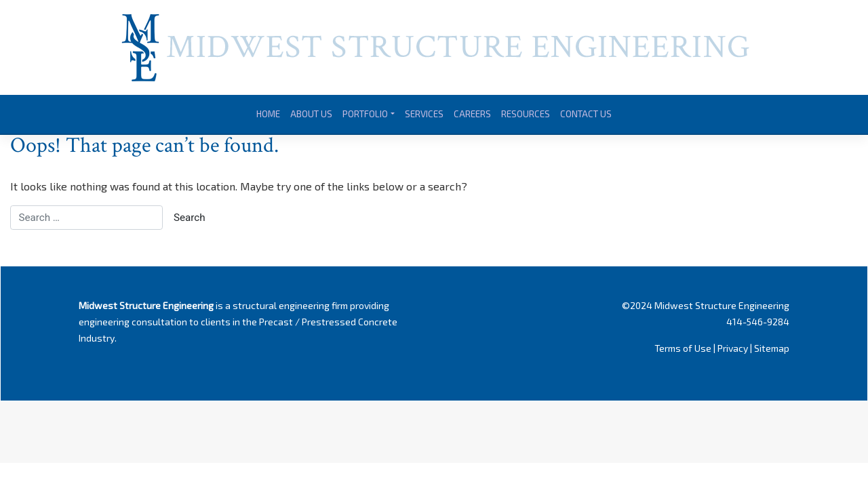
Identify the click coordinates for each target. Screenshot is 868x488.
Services (424, 114)
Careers (472, 114)
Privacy (733, 348)
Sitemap (772, 348)
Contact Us (586, 114)
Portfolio (365, 114)
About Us (311, 114)
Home (268, 114)
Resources (526, 114)
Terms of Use (683, 348)
